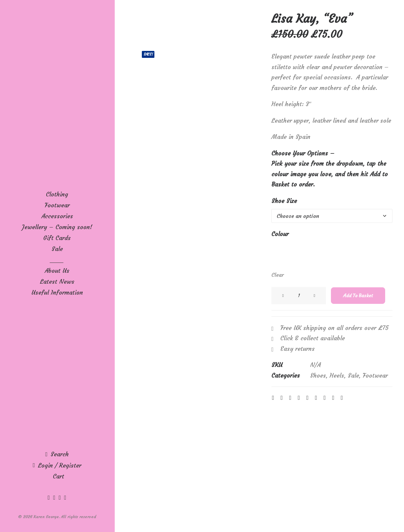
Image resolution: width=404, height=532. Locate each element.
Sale (353, 375)
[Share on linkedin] (307, 398)
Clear (278, 275)
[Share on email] (342, 398)
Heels (337, 375)
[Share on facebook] (273, 398)
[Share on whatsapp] (316, 398)
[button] (50, 497)
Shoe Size (284, 201)
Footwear (375, 375)
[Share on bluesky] (325, 398)
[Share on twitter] (282, 398)
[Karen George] (57, 25)
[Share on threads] (290, 398)
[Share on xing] (333, 398)
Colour (280, 234)
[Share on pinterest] (299, 398)
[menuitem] (50, 497)
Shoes (318, 375)
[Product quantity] (299, 296)
